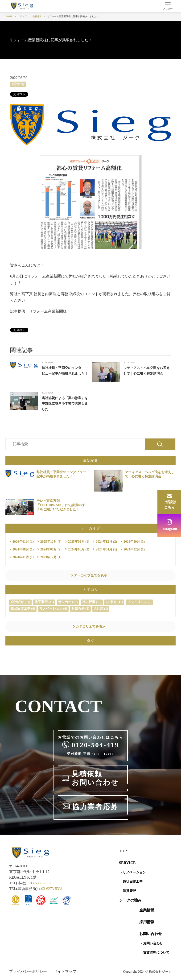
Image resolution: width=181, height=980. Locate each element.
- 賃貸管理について (155, 953)
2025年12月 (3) (51, 542)
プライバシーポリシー (28, 971)
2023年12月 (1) (51, 557)
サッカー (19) (68, 602)
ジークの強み (130, 900)
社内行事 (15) (92, 602)
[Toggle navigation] (168, 6)
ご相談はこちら (169, 505)
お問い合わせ (151, 934)
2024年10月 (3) (134, 542)
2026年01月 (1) (23, 542)
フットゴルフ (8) (139, 602)
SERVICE (127, 863)
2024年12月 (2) (107, 542)
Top (123, 851)
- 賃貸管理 (128, 891)
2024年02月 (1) (134, 549)
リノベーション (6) (53, 609)
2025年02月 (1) (79, 542)
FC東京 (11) (114, 602)
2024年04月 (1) (107, 549)
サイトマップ (65, 971)
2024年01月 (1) (23, 557)
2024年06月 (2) (79, 549)
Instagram (169, 529)
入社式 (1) (101, 609)
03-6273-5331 (52, 889)
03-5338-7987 (41, 883)
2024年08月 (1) (23, 549)
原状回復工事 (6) (23, 609)
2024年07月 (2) (51, 549)
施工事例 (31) (44, 602)
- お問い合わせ (152, 943)
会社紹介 (18, 84)
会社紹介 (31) (20, 602)
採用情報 (147, 922)
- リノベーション (133, 872)
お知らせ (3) (80, 609)
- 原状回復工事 (132, 882)
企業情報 (147, 910)
